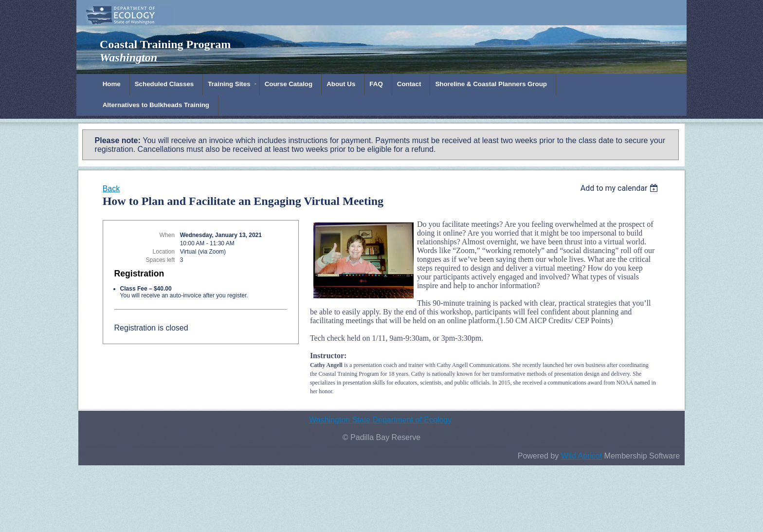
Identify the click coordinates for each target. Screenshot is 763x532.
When (167, 235)
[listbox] (621, 188)
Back (111, 189)
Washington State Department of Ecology (380, 420)
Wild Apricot (581, 456)
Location (164, 252)
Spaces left (160, 260)
